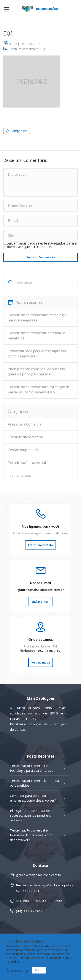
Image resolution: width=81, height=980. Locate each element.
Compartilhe (16, 131)
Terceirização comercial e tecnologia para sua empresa (37, 318)
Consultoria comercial (25, 437)
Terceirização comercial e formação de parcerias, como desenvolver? (39, 390)
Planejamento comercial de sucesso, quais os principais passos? (37, 372)
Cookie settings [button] (18, 970)
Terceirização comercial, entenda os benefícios (37, 336)
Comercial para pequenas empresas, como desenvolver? (37, 354)
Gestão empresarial (24, 450)
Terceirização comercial (27, 463)
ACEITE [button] (39, 970)
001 (8, 33)
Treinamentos (19, 475)
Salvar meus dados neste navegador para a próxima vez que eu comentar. (40, 245)
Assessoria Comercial (25, 424)
